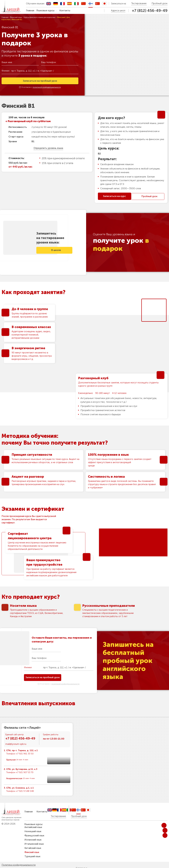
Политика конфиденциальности (19, 865)
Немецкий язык (33, 831)
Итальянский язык (34, 844)
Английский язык (33, 827)
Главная (30, 11)
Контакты (65, 11)
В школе (59, 250)
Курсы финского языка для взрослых (40, 17)
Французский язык (34, 836)
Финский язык (16, 17)
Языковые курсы (45, 11)
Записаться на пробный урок (40, 81)
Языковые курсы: (34, 824)
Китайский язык (33, 848)
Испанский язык (33, 840)
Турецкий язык (32, 856)
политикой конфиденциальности (47, 87)
